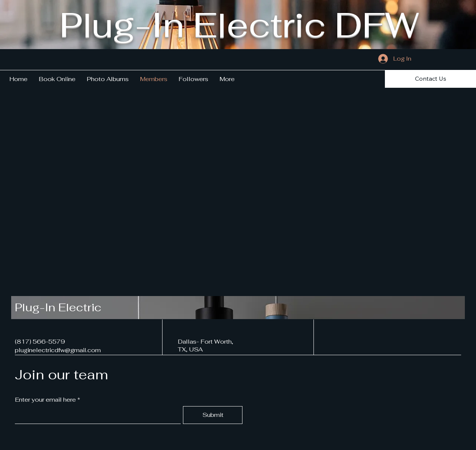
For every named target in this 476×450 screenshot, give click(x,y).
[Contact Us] (430, 79)
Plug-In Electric (58, 307)
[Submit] (213, 415)
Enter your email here (45, 400)
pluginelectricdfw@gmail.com (58, 350)
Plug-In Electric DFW (239, 25)
